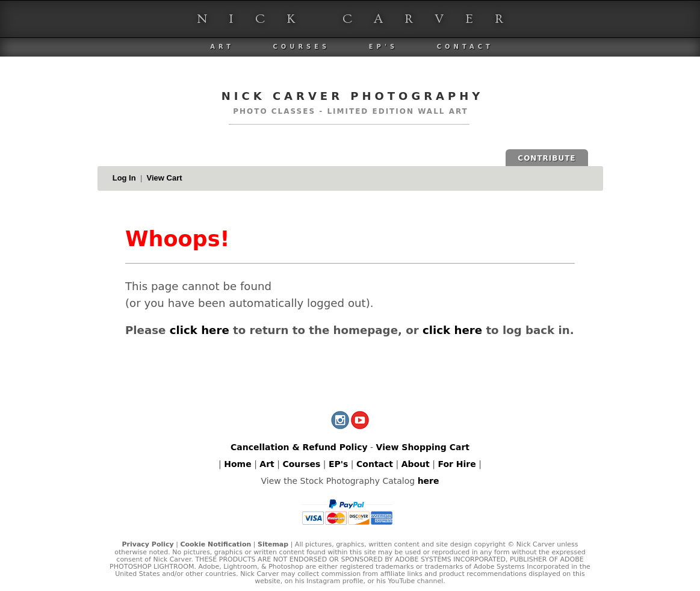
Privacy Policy (147, 544)
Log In (124, 178)
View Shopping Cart (423, 447)
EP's (383, 47)
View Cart (165, 178)
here (429, 481)
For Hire (457, 464)
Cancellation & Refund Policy (299, 447)
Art (222, 47)
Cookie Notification (215, 544)
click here (200, 330)
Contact (465, 47)
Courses (301, 47)
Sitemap (273, 544)
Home (237, 464)
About (416, 464)
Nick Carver (361, 19)
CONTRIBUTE (547, 158)
